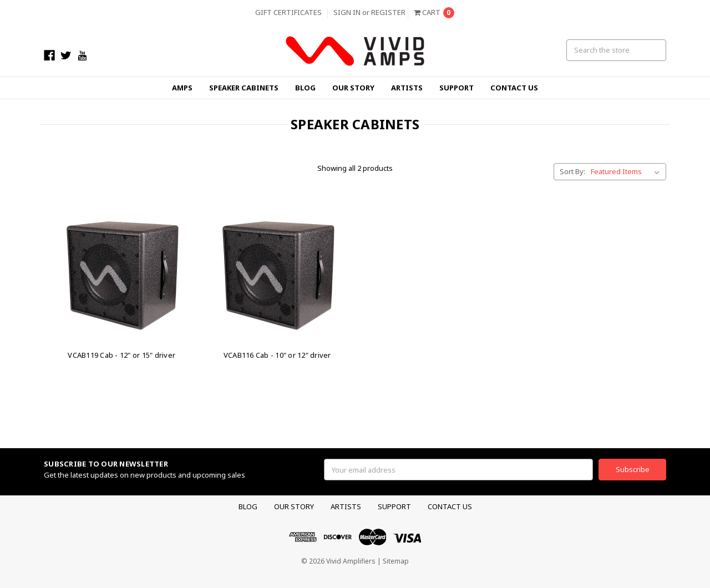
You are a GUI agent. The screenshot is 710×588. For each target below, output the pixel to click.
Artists (407, 88)
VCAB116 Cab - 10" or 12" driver (277, 355)
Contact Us (514, 88)
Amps (182, 88)
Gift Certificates (288, 12)
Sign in (347, 12)
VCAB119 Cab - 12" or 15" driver (121, 355)
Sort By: (572, 171)
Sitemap (396, 561)
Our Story (353, 88)
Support (457, 88)
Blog (305, 88)
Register (388, 12)
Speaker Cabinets (244, 88)
